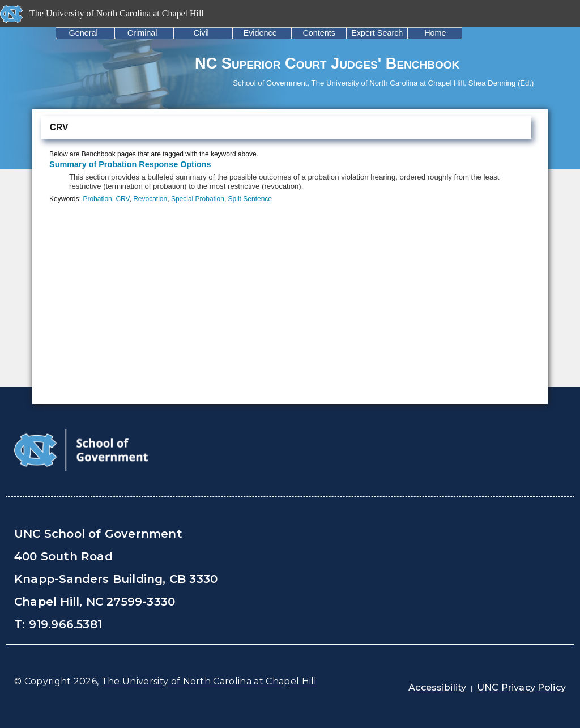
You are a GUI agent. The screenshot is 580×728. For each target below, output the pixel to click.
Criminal (142, 33)
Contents (319, 33)
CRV (122, 199)
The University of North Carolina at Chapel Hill (209, 681)
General (84, 33)
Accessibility (437, 687)
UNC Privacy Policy (521, 687)
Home (435, 33)
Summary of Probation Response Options (130, 164)
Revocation (150, 199)
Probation (97, 199)
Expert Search (377, 33)
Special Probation (198, 199)
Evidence (260, 33)
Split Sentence (250, 199)
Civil (201, 33)
